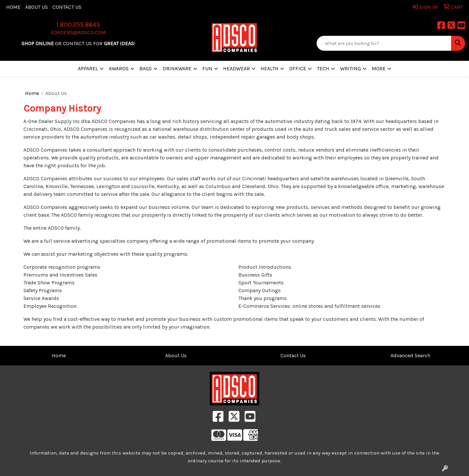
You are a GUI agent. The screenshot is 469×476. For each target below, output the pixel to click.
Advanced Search (410, 355)
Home (13, 7)
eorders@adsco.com (78, 32)
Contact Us (67, 7)
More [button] (379, 68)
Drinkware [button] (177, 68)
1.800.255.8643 (78, 25)
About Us (36, 7)
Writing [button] (350, 68)
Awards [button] (119, 68)
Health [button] (270, 68)
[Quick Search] (384, 43)
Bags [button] (146, 68)
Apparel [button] (88, 68)
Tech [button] (323, 68)
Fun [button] (207, 68)
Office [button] (298, 68)
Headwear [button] (236, 68)
